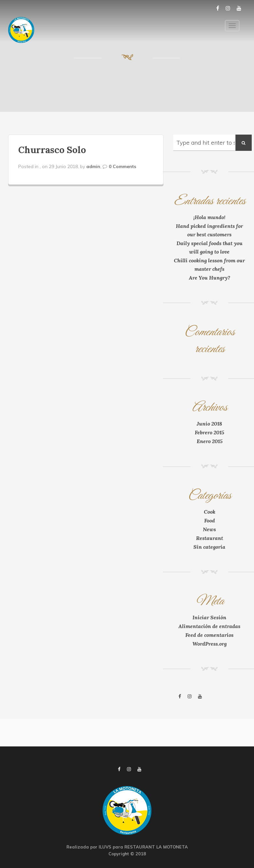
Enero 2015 (210, 441)
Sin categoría (209, 547)
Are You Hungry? (210, 278)
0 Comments (122, 166)
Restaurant (210, 538)
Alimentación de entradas (209, 626)
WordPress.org (210, 644)
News (209, 529)
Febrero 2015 (209, 432)
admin (93, 166)
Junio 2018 (209, 424)
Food (210, 520)
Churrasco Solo (52, 150)
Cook (210, 512)
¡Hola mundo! (209, 217)
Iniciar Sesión (209, 617)
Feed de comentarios (209, 635)
